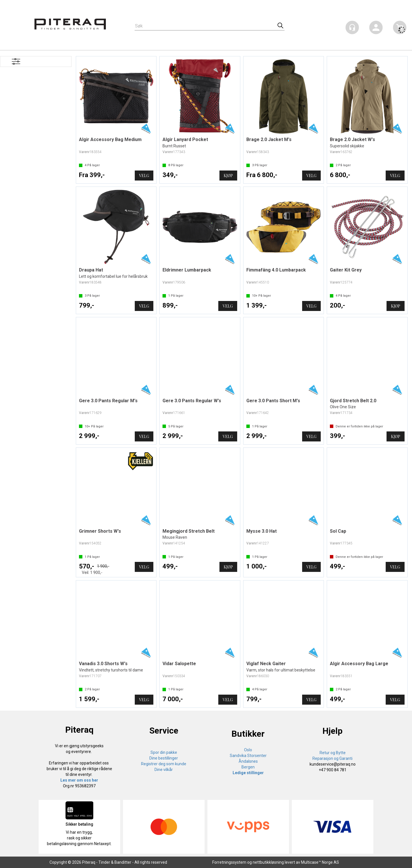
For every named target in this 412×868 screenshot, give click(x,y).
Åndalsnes (248, 761)
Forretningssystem (229, 862)
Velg (144, 176)
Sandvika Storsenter (248, 756)
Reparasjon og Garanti (332, 758)
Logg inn (376, 28)
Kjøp (228, 176)
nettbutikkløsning (268, 862)
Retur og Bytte (333, 753)
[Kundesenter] (352, 27)
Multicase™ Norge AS (320, 862)
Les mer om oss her (79, 780)
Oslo (248, 750)
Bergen (248, 767)
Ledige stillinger (248, 773)
